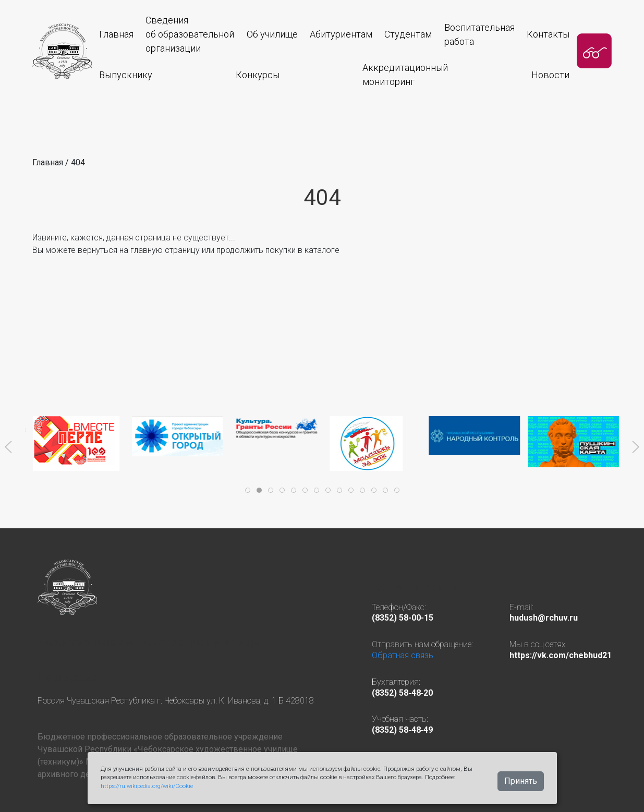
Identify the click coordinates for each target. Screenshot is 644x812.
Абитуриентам (341, 34)
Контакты (548, 34)
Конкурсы (258, 75)
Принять (521, 781)
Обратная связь (403, 655)
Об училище (272, 34)
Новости (550, 75)
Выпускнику (126, 75)
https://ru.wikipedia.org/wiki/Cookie (147, 786)
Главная (116, 34)
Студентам (408, 34)
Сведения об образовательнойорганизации (190, 34)
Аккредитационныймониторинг (405, 75)
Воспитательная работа (479, 34)
